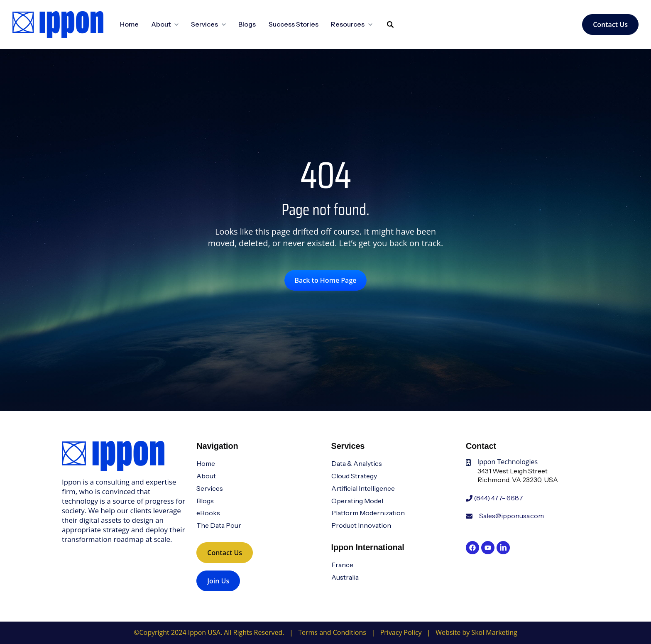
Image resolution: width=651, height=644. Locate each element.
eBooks (208, 513)
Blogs (247, 24)
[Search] (390, 24)
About (206, 476)
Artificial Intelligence (363, 488)
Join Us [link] (218, 581)
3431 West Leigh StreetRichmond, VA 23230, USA (518, 475)
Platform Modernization (368, 513)
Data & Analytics (357, 463)
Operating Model (357, 501)
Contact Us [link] (610, 24)
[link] (58, 24)
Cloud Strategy (354, 476)
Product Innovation (361, 525)
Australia (345, 577)
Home (129, 24)
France (342, 565)
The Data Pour (219, 525)
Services (210, 488)
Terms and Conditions (332, 632)
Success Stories (294, 24)
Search (381, 31)
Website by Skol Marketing (476, 632)
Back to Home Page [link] (326, 280)
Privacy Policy (401, 632)
